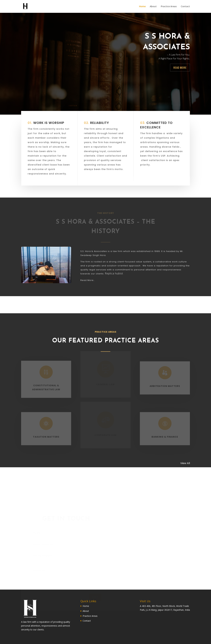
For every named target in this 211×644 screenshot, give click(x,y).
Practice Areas (169, 7)
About (153, 7)
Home (142, 7)
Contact (185, 7)
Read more (180, 68)
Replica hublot (114, 273)
